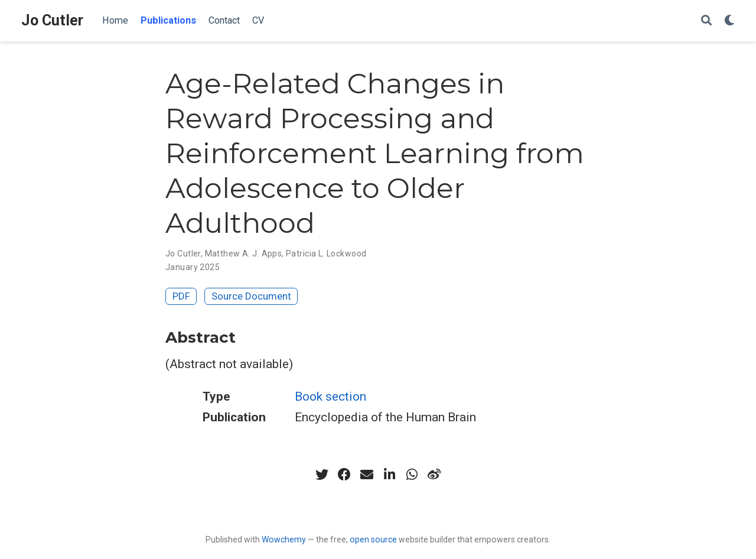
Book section (330, 396)
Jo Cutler (52, 20)
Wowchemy (284, 539)
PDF (181, 296)
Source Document (251, 296)
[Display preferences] (729, 21)
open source (373, 539)
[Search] (706, 21)
